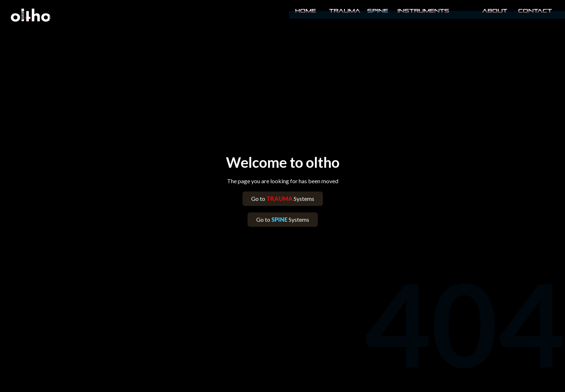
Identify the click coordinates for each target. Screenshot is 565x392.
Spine (378, 11)
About (495, 11)
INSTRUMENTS (423, 11)
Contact (534, 11)
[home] (31, 15)
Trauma (345, 11)
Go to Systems (283, 199)
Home (306, 11)
